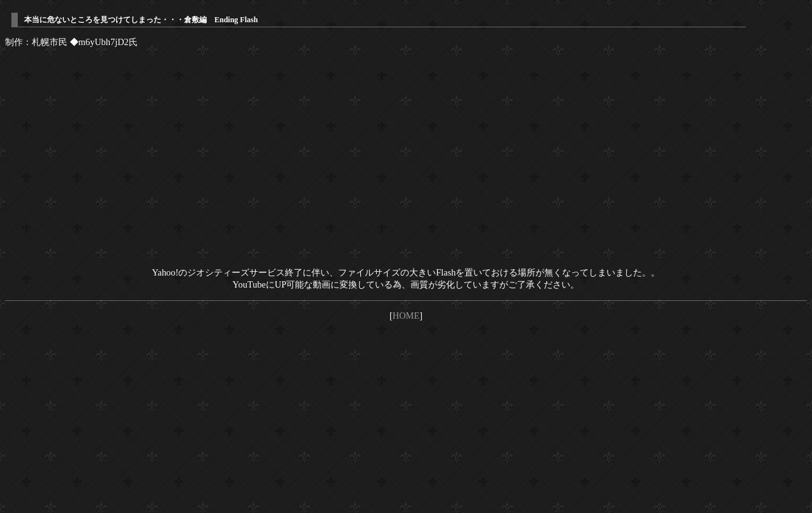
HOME (406, 316)
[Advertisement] (406, 419)
